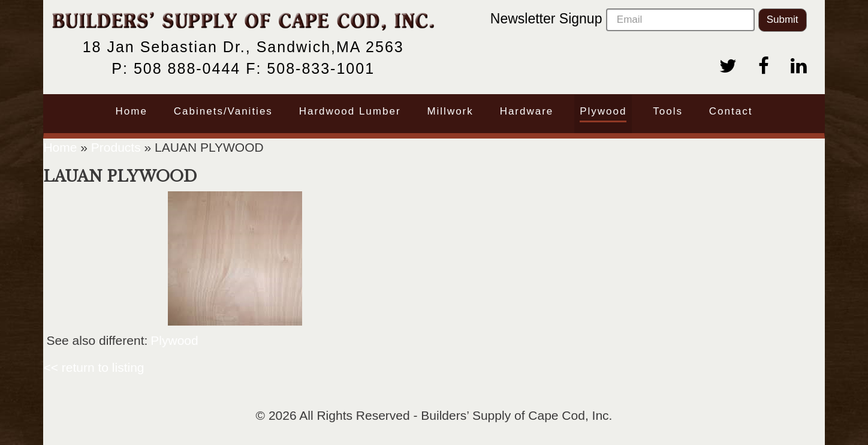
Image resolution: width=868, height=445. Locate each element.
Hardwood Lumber (350, 111)
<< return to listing (94, 367)
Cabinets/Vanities (223, 111)
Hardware (527, 111)
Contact (731, 111)
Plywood (603, 111)
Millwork (450, 111)
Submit (783, 19)
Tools (668, 111)
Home (132, 111)
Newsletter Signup (623, 20)
